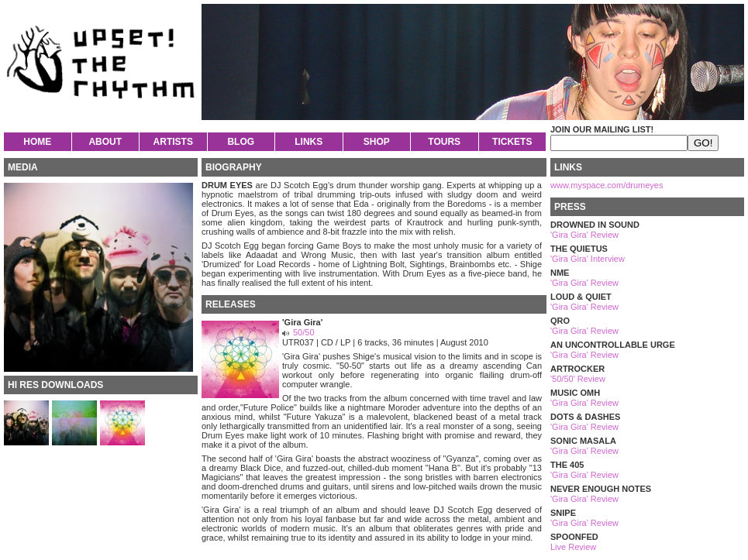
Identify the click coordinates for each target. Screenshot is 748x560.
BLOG (241, 142)
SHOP (377, 142)
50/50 (304, 332)
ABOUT (105, 142)
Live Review (573, 547)
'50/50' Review (578, 379)
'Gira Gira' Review (584, 235)
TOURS (444, 142)
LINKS (309, 142)
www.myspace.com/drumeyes (607, 185)
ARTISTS (173, 142)
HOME (37, 142)
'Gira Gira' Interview (588, 259)
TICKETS (512, 142)
